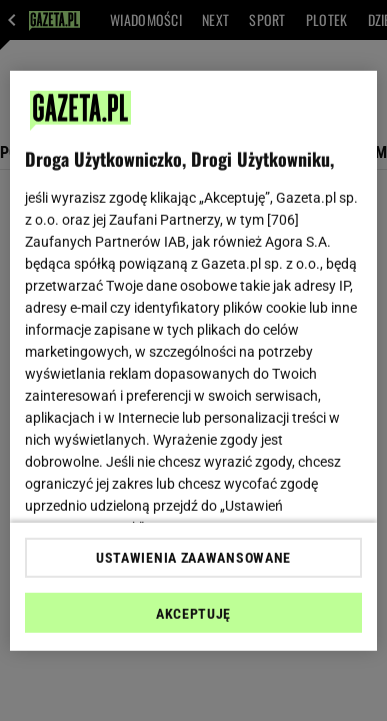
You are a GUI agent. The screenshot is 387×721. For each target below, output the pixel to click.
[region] (194, 360)
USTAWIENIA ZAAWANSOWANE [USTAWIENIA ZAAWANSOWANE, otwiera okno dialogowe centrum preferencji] (193, 558)
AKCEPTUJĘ (193, 614)
